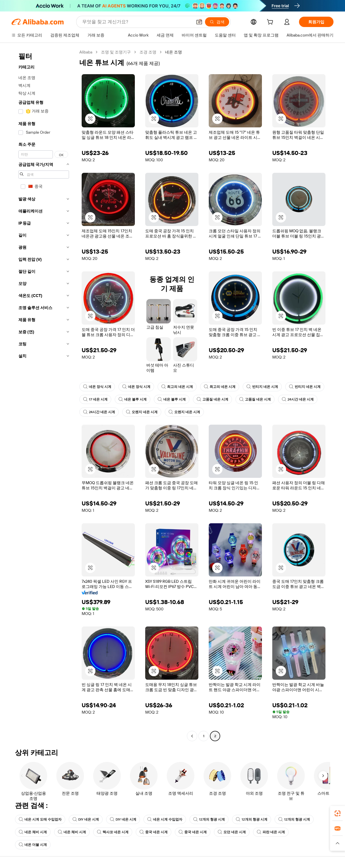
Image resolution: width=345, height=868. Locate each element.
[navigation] (44, 395)
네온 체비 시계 (33, 832)
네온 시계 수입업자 (165, 819)
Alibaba (86, 52)
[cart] (271, 23)
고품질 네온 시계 (212, 399)
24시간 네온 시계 (298, 399)
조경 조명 (148, 52)
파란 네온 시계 (271, 832)
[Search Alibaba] (137, 22)
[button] (199, 22)
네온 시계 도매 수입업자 (40, 819)
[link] (338, 813)
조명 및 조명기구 (116, 52)
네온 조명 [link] (174, 52)
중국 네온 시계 (154, 832)
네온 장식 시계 (97, 387)
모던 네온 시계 (232, 832)
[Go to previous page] (192, 736)
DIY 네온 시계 (86, 819)
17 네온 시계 (95, 399)
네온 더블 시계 (33, 845)
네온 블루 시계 (133, 399)
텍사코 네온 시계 (113, 832)
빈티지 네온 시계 (262, 387)
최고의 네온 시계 (177, 387)
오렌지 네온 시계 (142, 412)
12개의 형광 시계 (209, 819)
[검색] (217, 22)
